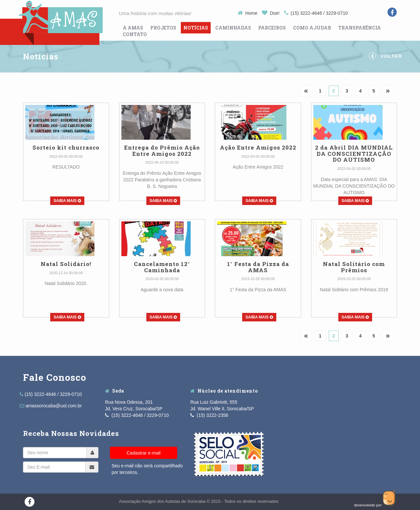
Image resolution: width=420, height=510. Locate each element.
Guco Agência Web (390, 498)
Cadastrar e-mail (144, 453)
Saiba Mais (67, 201)
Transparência (360, 28)
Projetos (163, 28)
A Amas (133, 28)
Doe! (271, 13)
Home (248, 13)
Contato (135, 34)
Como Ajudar (312, 28)
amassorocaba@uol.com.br (51, 406)
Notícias (196, 28)
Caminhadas (233, 28)
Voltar (385, 56)
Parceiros (272, 28)
